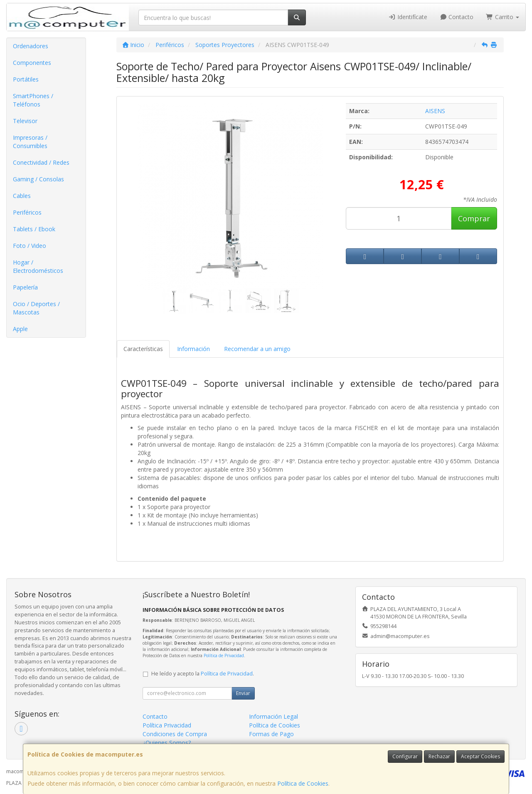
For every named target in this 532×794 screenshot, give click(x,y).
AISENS (435, 111)
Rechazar (439, 756)
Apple (20, 329)
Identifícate (408, 17)
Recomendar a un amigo (257, 349)
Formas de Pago (271, 734)
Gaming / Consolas (38, 179)
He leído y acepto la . (203, 674)
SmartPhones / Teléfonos (33, 100)
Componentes (32, 63)
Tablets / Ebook (34, 229)
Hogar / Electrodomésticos (38, 266)
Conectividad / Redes (41, 162)
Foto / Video (30, 246)
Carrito (502, 17)
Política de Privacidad (224, 655)
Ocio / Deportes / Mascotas (36, 308)
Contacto (457, 17)
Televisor (25, 121)
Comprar (474, 218)
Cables (22, 196)
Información (193, 349)
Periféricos (27, 212)
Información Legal (273, 716)
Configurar (405, 756)
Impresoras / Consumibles (30, 142)
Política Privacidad (167, 725)
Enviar (243, 693)
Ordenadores (31, 46)
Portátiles (26, 79)
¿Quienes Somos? (167, 743)
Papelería (25, 287)
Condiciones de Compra (175, 734)
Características (143, 349)
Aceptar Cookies (480, 756)
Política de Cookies (303, 783)
